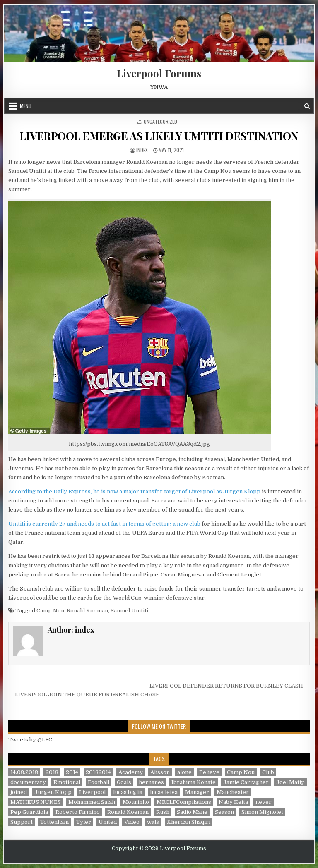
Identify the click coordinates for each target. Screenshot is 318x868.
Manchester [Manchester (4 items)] (233, 792)
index (142, 150)
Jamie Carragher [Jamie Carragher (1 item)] (246, 782)
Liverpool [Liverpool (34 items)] (92, 792)
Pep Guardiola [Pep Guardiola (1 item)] (29, 812)
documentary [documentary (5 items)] (28, 782)
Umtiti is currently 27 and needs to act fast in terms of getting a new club (104, 524)
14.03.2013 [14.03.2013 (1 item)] (24, 772)
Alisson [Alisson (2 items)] (160, 772)
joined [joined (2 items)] (19, 792)
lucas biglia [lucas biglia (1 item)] (128, 792)
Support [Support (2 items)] (22, 822)
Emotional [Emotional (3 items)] (67, 782)
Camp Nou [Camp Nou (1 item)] (241, 772)
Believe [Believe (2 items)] (209, 772)
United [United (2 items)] (108, 822)
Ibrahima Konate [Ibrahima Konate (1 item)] (194, 782)
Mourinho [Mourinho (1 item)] (136, 802)
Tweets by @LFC (30, 740)
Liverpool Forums (159, 73)
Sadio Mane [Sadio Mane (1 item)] (192, 812)
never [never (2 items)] (264, 802)
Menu (26, 106)
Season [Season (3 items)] (224, 812)
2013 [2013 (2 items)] (52, 772)
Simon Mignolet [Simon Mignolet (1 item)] (262, 812)
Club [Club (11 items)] (268, 772)
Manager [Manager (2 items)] (197, 792)
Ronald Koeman (87, 611)
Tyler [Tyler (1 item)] (84, 822)
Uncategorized (160, 121)
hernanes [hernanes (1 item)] (151, 782)
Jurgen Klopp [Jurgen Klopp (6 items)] (53, 792)
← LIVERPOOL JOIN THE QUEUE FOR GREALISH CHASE (84, 695)
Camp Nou (50, 611)
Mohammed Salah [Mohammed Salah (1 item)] (92, 802)
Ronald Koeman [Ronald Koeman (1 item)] (128, 812)
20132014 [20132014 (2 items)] (98, 772)
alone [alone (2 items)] (184, 772)
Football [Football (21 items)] (99, 782)
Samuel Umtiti (129, 611)
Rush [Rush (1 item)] (163, 812)
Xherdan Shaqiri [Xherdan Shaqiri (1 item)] (189, 822)
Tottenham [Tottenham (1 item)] (54, 822)
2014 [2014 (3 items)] (72, 772)
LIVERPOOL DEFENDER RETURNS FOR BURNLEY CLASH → (230, 686)
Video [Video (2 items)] (132, 822)
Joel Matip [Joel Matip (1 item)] (290, 782)
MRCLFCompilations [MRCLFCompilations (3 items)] (184, 802)
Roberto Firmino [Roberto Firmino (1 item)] (78, 812)
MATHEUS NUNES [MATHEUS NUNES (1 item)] (36, 802)
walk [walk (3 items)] (153, 822)
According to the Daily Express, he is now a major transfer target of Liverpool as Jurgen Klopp (134, 491)
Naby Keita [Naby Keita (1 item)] (233, 802)
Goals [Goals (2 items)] (124, 782)
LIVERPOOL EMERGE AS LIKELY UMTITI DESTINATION (159, 136)
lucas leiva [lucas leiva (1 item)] (164, 792)
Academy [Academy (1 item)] (131, 772)
